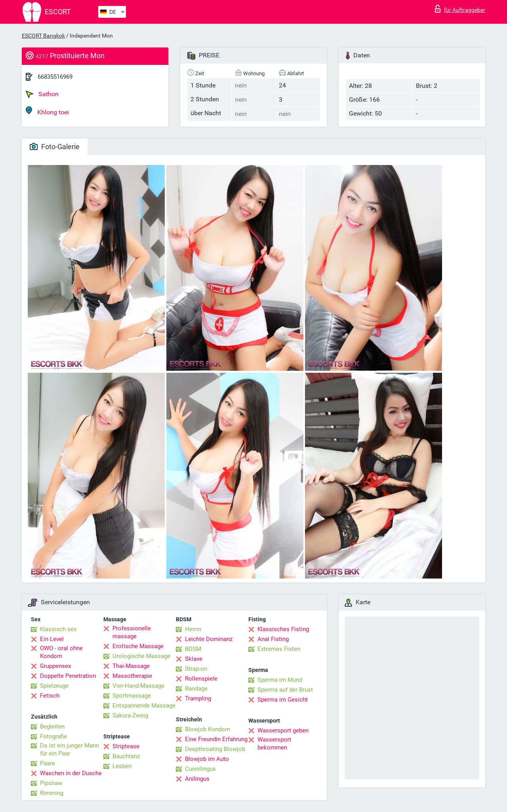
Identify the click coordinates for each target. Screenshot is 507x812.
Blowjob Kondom (208, 729)
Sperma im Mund (280, 680)
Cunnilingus (200, 769)
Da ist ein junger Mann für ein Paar (70, 749)
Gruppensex (55, 666)
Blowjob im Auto (207, 759)
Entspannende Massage (144, 706)
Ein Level (52, 639)
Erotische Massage (138, 646)
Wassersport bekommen (274, 744)
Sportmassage (132, 696)
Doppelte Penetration (68, 676)
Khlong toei (47, 111)
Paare (48, 763)
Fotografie (53, 736)
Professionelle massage (132, 632)
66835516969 (55, 77)
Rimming (52, 793)
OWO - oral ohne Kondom (61, 652)
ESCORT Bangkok (43, 36)
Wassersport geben (283, 730)
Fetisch (50, 696)
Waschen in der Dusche (71, 773)
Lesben (122, 766)
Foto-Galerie (55, 147)
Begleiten (52, 727)
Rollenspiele (201, 679)
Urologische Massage (141, 656)
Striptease (126, 746)
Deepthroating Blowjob (215, 749)
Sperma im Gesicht (283, 700)
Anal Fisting (273, 639)
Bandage (196, 689)
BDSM (193, 649)
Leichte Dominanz (209, 639)
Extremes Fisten (279, 649)
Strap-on (196, 669)
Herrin (193, 629)
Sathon (42, 94)
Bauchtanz (126, 756)
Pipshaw (51, 783)
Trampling (198, 698)
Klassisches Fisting (283, 629)
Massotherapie (132, 676)
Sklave (194, 659)
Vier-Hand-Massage (138, 686)
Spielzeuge (54, 686)
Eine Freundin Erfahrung (216, 739)
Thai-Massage (131, 666)
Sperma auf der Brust (285, 690)
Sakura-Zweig (130, 715)
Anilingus (197, 779)
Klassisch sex (58, 629)
